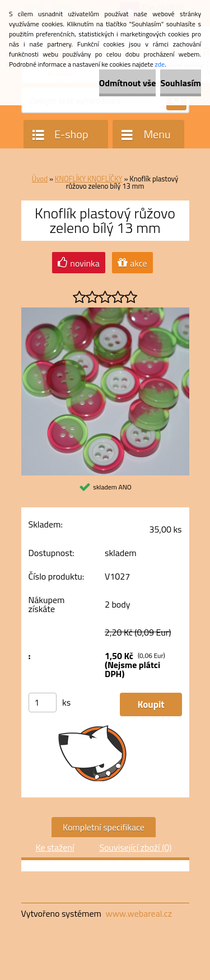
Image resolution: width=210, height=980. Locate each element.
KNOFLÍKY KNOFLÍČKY (89, 179)
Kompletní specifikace (104, 827)
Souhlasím (181, 83)
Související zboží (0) (135, 847)
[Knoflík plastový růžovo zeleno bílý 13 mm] (105, 312)
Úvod (40, 179)
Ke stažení (55, 847)
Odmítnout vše (128, 83)
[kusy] (43, 703)
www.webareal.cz (139, 913)
